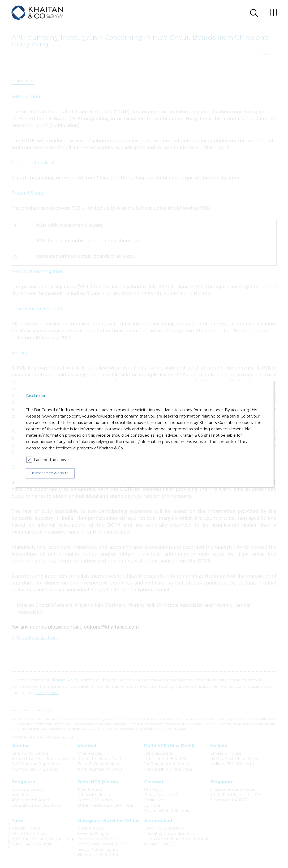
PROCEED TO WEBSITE (50, 473)
